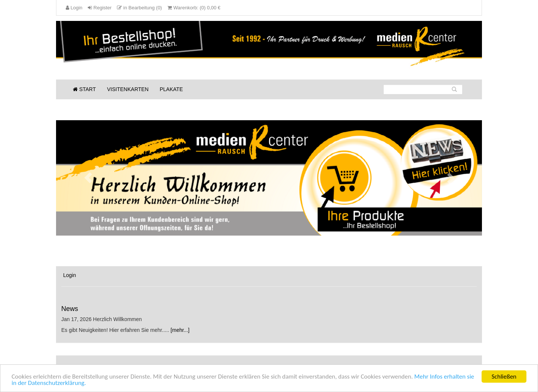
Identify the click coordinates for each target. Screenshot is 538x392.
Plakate (171, 89)
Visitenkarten (128, 89)
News (70, 309)
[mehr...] (180, 330)
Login (69, 275)
